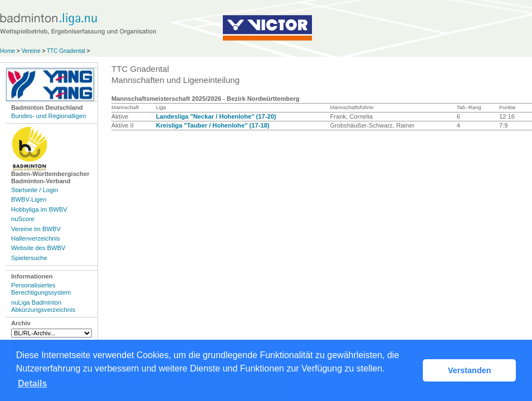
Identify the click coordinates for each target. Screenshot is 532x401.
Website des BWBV (38, 248)
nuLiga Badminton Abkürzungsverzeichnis (43, 306)
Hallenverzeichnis (36, 238)
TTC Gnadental (66, 51)
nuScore (23, 219)
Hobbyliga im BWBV (39, 209)
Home (8, 51)
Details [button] (32, 383)
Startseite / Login (35, 190)
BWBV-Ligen (29, 199)
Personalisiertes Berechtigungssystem (41, 289)
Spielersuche (29, 258)
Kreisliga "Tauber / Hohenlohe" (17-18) (213, 125)
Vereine (31, 51)
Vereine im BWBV (36, 229)
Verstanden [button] (470, 370)
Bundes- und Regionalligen (48, 116)
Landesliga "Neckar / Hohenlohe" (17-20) (216, 116)
